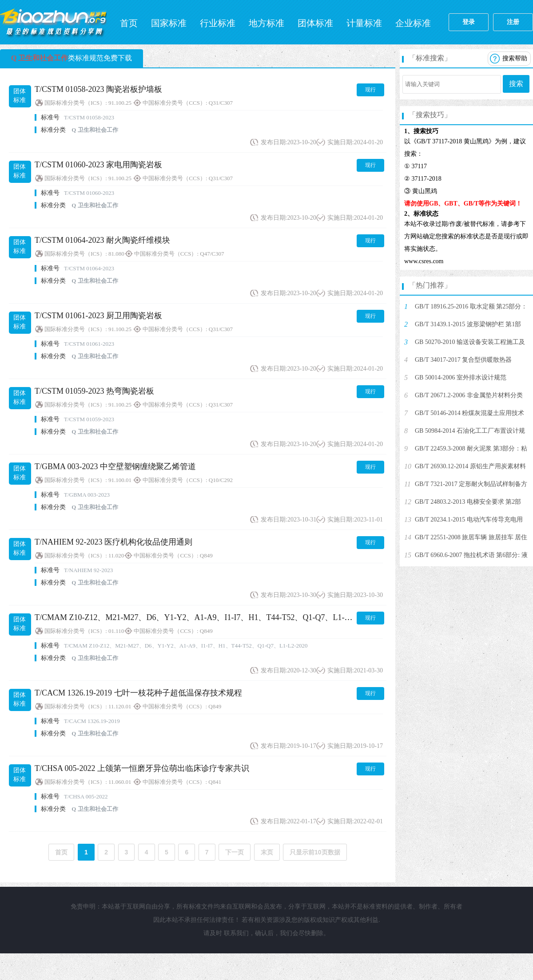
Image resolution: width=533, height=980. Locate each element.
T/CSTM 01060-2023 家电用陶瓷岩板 (98, 165)
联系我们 (236, 933)
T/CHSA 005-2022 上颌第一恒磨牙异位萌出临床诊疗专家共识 (142, 768)
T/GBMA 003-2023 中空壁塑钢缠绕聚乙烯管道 (115, 466)
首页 (129, 23)
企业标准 (413, 23)
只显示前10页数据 (315, 852)
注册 (513, 22)
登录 (469, 22)
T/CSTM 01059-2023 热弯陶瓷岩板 (94, 391)
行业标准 (218, 23)
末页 (267, 852)
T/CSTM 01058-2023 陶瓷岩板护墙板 (98, 89)
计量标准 (364, 23)
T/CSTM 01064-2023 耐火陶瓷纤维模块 (102, 240)
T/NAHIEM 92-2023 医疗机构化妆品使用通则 (113, 542)
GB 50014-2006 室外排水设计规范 (461, 377)
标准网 (53, 22)
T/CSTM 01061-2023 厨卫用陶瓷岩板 (98, 316)
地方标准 (266, 23)
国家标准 (169, 23)
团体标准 (315, 23)
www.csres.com (424, 261)
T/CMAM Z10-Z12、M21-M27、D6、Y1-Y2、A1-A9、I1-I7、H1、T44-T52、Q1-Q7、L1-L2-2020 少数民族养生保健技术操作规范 (260, 617)
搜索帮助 (515, 58)
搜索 (516, 84)
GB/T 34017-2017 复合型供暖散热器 (463, 360)
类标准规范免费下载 (72, 58)
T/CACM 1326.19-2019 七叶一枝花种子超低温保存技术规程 (138, 693)
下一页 (235, 852)
